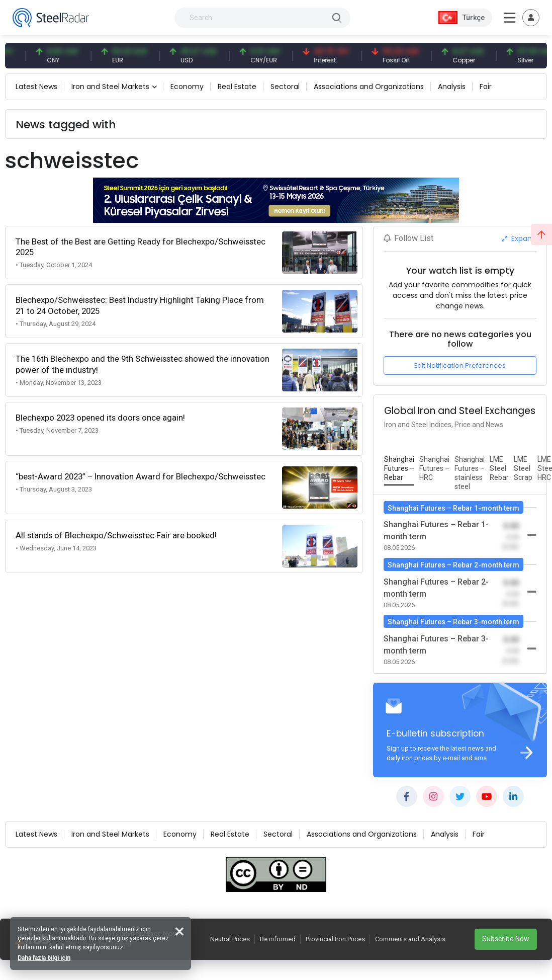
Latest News (36, 87)
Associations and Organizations (369, 87)
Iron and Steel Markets (110, 87)
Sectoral (285, 87)
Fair (486, 87)
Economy (187, 87)
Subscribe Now (506, 939)
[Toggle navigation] (531, 18)
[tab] (399, 469)
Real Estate (237, 87)
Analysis (452, 87)
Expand (519, 238)
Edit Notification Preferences (460, 365)
